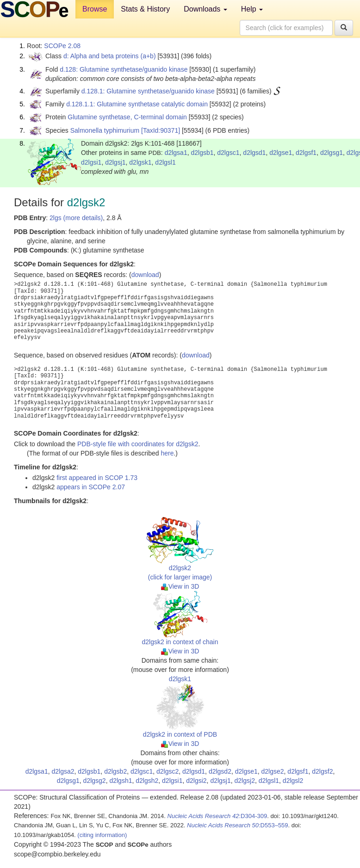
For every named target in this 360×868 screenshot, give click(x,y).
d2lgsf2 (322, 771)
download (145, 275)
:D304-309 (217, 816)
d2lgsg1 (332, 153)
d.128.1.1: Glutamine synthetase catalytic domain (137, 104)
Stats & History (145, 9)
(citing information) (102, 835)
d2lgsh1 (121, 781)
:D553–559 (238, 825)
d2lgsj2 (245, 781)
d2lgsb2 (115, 771)
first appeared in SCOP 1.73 (97, 478)
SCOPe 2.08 (62, 46)
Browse (95, 9)
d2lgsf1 (306, 153)
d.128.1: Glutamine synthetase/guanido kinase (148, 91)
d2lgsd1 (254, 153)
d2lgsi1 (91, 162)
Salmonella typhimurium (105, 130)
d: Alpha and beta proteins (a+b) (110, 56)
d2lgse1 (281, 153)
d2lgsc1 (228, 153)
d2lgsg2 (95, 781)
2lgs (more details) (76, 218)
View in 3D (180, 586)
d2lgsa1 (176, 153)
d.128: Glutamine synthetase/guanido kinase (124, 69)
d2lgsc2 (168, 771)
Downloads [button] (205, 9)
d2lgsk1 (140, 162)
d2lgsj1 (115, 162)
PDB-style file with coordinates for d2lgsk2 (138, 444)
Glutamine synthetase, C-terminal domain (127, 117)
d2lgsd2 (220, 771)
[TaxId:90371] (161, 130)
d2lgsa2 (63, 771)
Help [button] (252, 9)
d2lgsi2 (196, 781)
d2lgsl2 (293, 781)
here (167, 453)
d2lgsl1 (165, 162)
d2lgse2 (273, 771)
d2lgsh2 (147, 781)
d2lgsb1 (202, 153)
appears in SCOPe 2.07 (91, 487)
